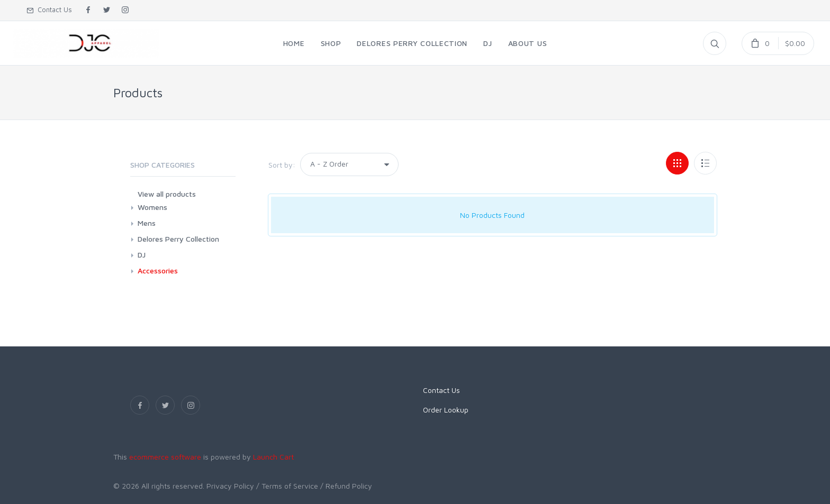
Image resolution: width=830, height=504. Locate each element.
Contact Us (49, 10)
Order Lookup (446, 410)
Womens (152, 207)
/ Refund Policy (346, 486)
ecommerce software (165, 457)
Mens (147, 223)
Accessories (158, 271)
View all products (167, 194)
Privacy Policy (230, 486)
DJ (142, 255)
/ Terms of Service (287, 486)
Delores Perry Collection (178, 239)
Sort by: (282, 165)
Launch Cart (273, 457)
